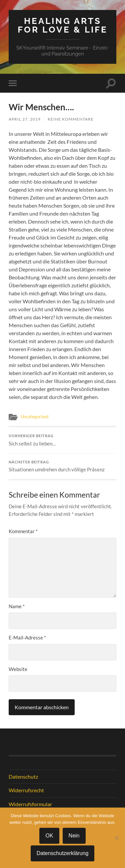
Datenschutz (23, 776)
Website (18, 669)
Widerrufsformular (30, 804)
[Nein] (117, 838)
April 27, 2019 (25, 119)
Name (17, 606)
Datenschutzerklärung (63, 853)
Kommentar (23, 531)
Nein (74, 836)
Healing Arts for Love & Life (63, 25)
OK (49, 836)
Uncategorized (34, 417)
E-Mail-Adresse (27, 637)
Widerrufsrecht (26, 790)
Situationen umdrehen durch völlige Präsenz (62, 466)
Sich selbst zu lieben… (62, 440)
